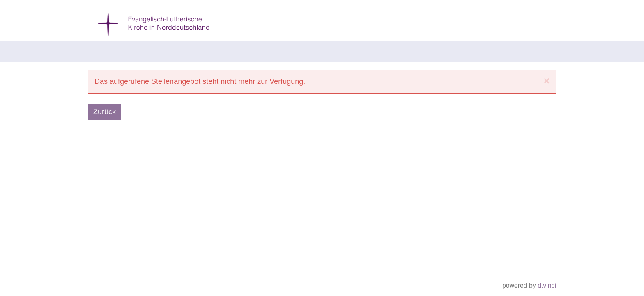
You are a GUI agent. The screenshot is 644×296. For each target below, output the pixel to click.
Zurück (105, 112)
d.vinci (547, 286)
